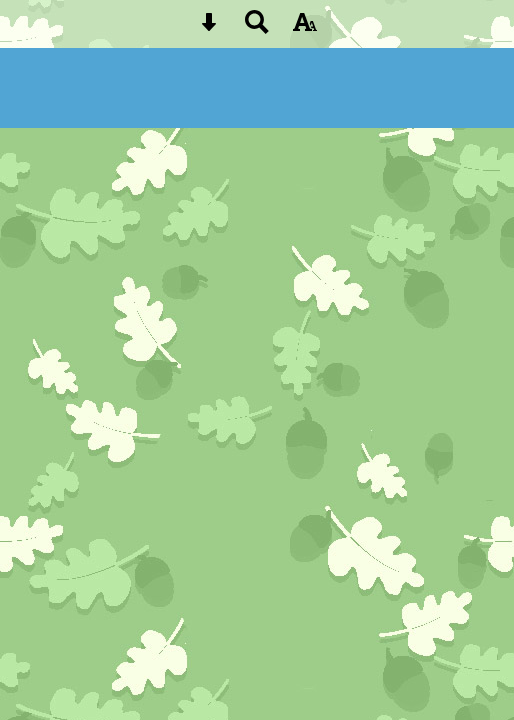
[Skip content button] (209, 28)
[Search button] (257, 28)
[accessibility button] (305, 28)
